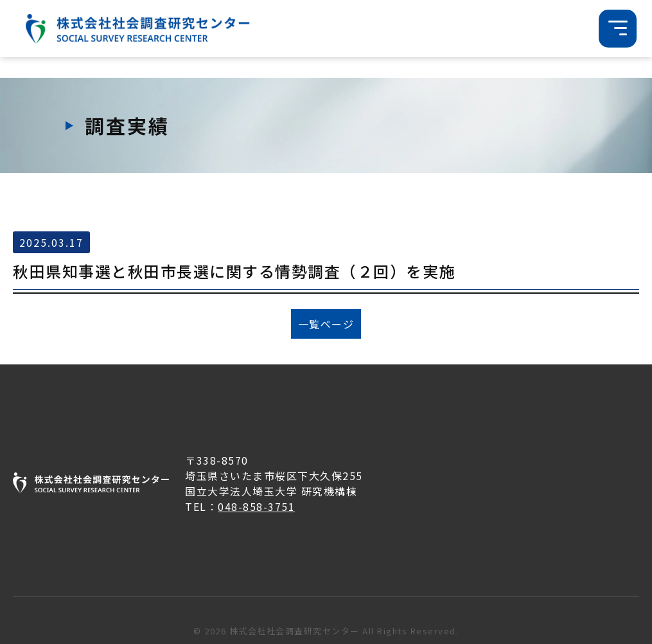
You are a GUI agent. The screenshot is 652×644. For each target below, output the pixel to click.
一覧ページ (326, 324)
